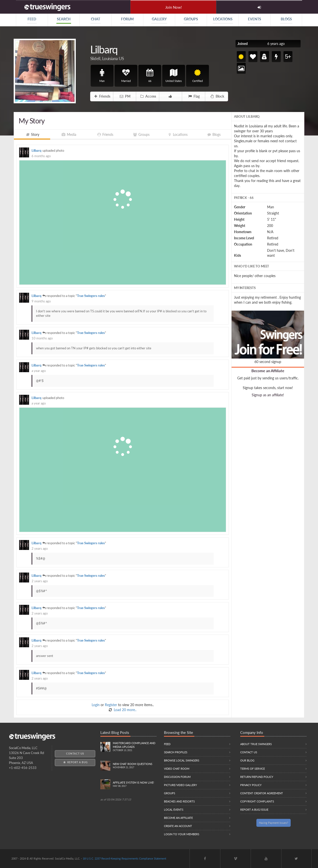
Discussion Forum (177, 777)
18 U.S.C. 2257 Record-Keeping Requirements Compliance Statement (124, 858)
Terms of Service (253, 769)
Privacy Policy (251, 785)
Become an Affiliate (268, 371)
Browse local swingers (182, 760)
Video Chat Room (177, 769)
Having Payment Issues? (274, 823)
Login (96, 705)
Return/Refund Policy (257, 777)
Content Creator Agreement (262, 793)
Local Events (174, 810)
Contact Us (75, 754)
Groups (170, 793)
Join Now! (174, 7)
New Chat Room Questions (135, 766)
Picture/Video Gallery (180, 785)
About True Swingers (256, 744)
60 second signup (268, 362)
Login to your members (182, 834)
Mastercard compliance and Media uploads (135, 747)
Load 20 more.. (125, 710)
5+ (288, 56)
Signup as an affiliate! (268, 395)
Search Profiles (176, 752)
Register (111, 705)
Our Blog (247, 760)
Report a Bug (75, 762)
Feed (167, 744)
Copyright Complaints (257, 801)
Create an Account (178, 826)
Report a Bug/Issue (254, 810)
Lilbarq (36, 151)
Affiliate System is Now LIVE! (135, 784)
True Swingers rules (91, 296)
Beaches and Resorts (179, 801)
